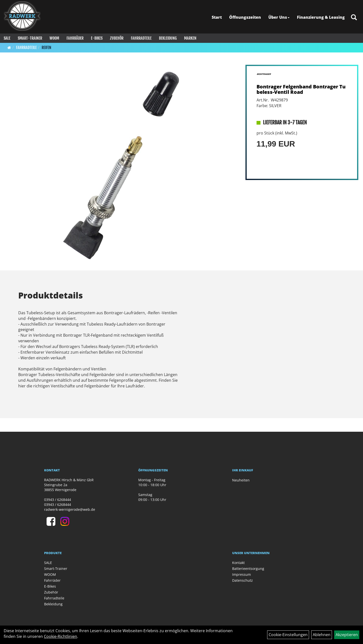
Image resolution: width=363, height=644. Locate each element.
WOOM (54, 38)
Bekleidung (168, 38)
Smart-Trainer (30, 38)
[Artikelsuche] (354, 18)
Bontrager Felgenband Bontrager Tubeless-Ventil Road (301, 89)
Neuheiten (241, 480)
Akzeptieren (347, 635)
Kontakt (238, 563)
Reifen (46, 48)
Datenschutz (242, 580)
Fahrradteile (141, 38)
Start (217, 17)
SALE (7, 38)
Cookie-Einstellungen (288, 635)
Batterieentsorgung (248, 569)
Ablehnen (322, 635)
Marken (190, 38)
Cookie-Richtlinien (60, 636)
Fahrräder (75, 38)
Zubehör (117, 38)
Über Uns (279, 17)
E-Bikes (97, 38)
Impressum (242, 574)
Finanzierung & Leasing (321, 17)
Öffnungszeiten (245, 17)
